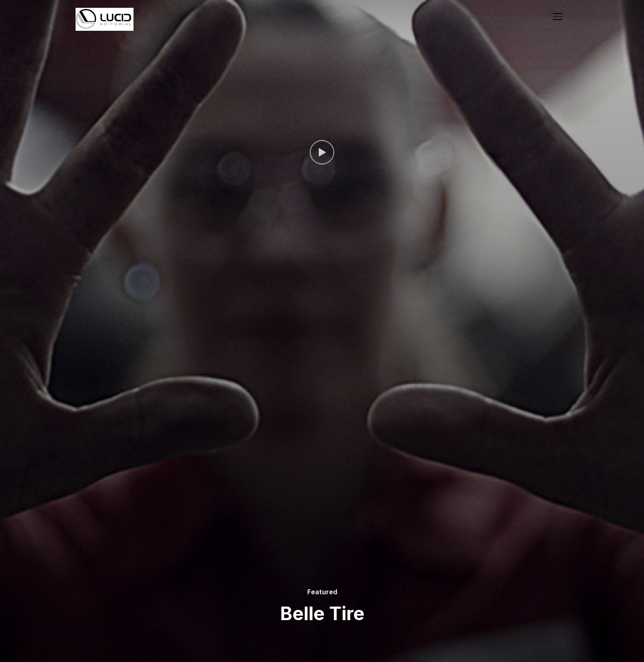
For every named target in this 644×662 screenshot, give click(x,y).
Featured (322, 592)
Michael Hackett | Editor (506, 17)
